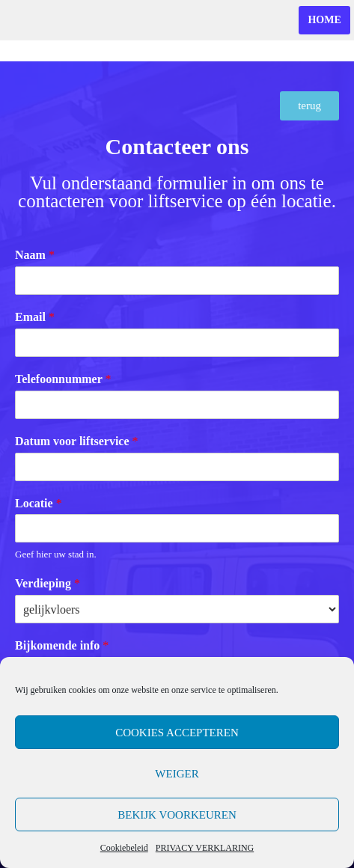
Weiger (177, 774)
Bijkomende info (62, 645)
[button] (309, 106)
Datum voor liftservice (77, 441)
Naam (35, 255)
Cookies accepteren (177, 733)
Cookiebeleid (124, 848)
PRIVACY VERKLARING (205, 848)
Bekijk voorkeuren (177, 815)
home (324, 20)
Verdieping (48, 583)
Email (35, 317)
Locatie (39, 503)
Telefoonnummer (63, 379)
